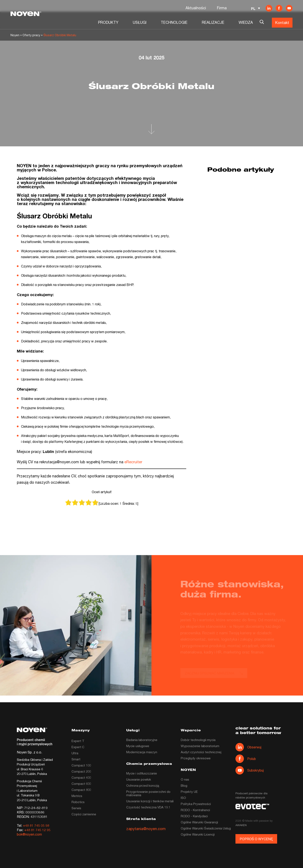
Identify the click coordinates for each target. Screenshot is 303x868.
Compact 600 (81, 784)
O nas (185, 779)
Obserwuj (248, 747)
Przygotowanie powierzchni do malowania (148, 793)
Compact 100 (81, 765)
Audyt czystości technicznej (201, 752)
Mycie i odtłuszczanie (142, 773)
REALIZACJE (213, 22)
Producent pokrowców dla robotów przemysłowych (251, 795)
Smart (76, 759)
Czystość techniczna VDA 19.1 (148, 807)
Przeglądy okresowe (196, 758)
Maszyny (81, 731)
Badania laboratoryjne (142, 740)
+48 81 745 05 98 (36, 825)
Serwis (76, 808)
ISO (183, 798)
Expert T (78, 741)
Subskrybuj (250, 770)
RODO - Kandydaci (194, 816)
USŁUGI (140, 22)
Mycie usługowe (138, 746)
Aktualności (196, 8)
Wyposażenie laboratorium (200, 746)
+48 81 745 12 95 (37, 830)
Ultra (75, 753)
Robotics (78, 802)
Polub (246, 759)
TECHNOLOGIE (174, 22)
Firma (222, 8)
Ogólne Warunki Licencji (198, 834)
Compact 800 (81, 790)
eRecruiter (133, 462)
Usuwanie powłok (139, 779)
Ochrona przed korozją (143, 785)
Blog (184, 785)
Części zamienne (84, 814)
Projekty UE (189, 792)
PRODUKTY (108, 22)
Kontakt (282, 23)
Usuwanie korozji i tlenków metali (150, 801)
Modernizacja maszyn (142, 752)
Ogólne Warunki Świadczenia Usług (206, 828)
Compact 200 (81, 771)
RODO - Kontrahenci (195, 810)
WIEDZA (246, 22)
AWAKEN (241, 825)
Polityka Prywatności (196, 804)
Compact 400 (81, 777)
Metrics (77, 796)
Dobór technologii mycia (198, 740)
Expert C (78, 747)
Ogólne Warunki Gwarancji (199, 822)
